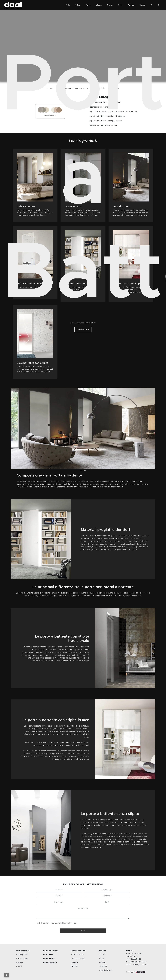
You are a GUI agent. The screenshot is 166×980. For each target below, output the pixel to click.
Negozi (142, 5)
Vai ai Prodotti (83, 330)
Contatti (102, 955)
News (120, 5)
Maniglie (102, 962)
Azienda (131, 5)
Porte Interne (80, 323)
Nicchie (110, 5)
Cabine (78, 5)
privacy (74, 923)
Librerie (99, 5)
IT (158, 5)
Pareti (88, 5)
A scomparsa (21, 955)
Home (72, 323)
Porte (68, 5)
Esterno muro (21, 959)
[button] (81, 470)
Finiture (102, 959)
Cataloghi (103, 966)
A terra (19, 966)
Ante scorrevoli (78, 959)
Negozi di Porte (105, 970)
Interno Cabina (77, 955)
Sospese (19, 962)
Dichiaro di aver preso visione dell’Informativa (58, 923)
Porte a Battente (90, 323)
